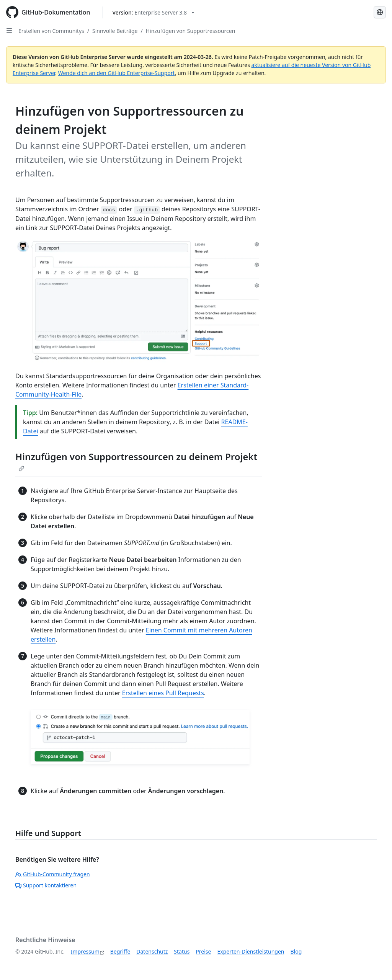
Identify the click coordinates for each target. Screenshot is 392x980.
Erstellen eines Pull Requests (163, 693)
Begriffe (120, 951)
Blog (296, 951)
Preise (203, 951)
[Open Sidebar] (9, 31)
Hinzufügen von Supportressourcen (191, 31)
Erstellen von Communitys (51, 31)
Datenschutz (152, 951)
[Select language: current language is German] (380, 12)
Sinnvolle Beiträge (115, 31)
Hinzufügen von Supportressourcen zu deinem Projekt (136, 461)
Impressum (85, 951)
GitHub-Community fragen (53, 874)
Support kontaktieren (46, 885)
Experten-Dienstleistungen (251, 951)
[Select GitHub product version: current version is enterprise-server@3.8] (154, 12)
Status (182, 951)
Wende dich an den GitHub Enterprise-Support (117, 73)
